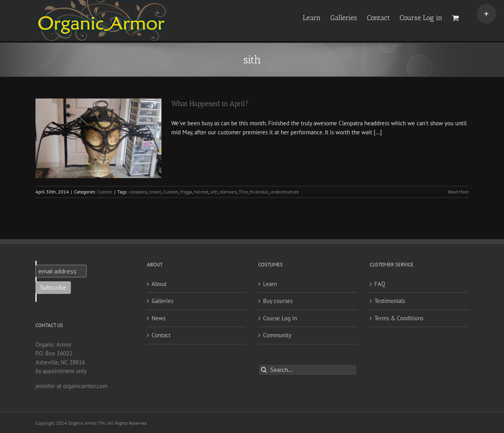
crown (155, 192)
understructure (284, 192)
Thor (243, 192)
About (159, 284)
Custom (105, 192)
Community (277, 335)
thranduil (259, 192)
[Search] (264, 370)
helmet (201, 192)
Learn (270, 284)
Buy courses (278, 301)
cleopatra (138, 192)
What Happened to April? (210, 104)
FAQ (380, 284)
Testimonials (390, 301)
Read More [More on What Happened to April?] (458, 192)
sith (214, 192)
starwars (228, 192)
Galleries (162, 301)
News (158, 318)
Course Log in (280, 318)
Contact (161, 335)
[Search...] (308, 370)
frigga (186, 192)
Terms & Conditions (399, 318)
